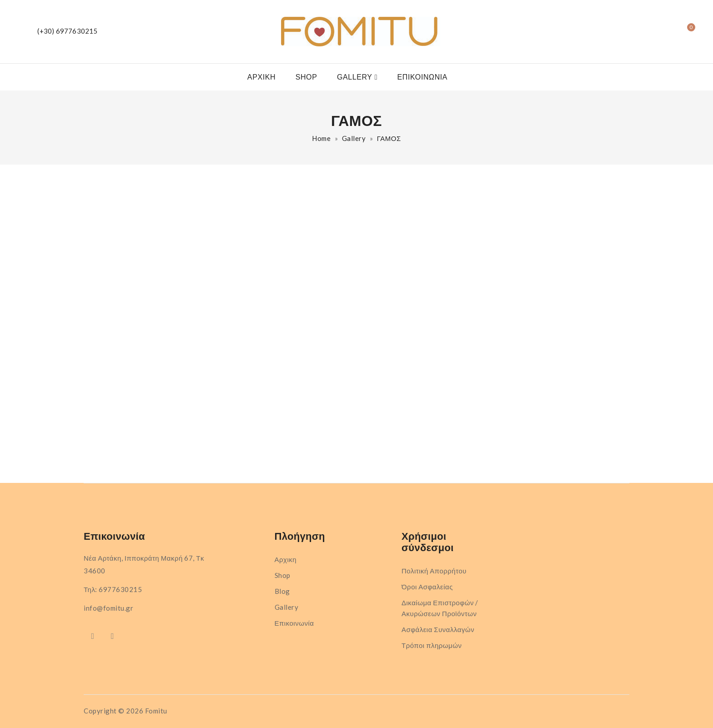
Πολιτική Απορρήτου (434, 571)
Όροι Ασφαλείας (427, 587)
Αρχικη (261, 77)
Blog (282, 591)
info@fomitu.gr (108, 608)
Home (321, 138)
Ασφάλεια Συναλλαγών (438, 629)
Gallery (355, 77)
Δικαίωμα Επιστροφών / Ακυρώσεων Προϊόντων (440, 608)
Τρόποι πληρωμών (432, 645)
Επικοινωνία (423, 77)
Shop (306, 77)
